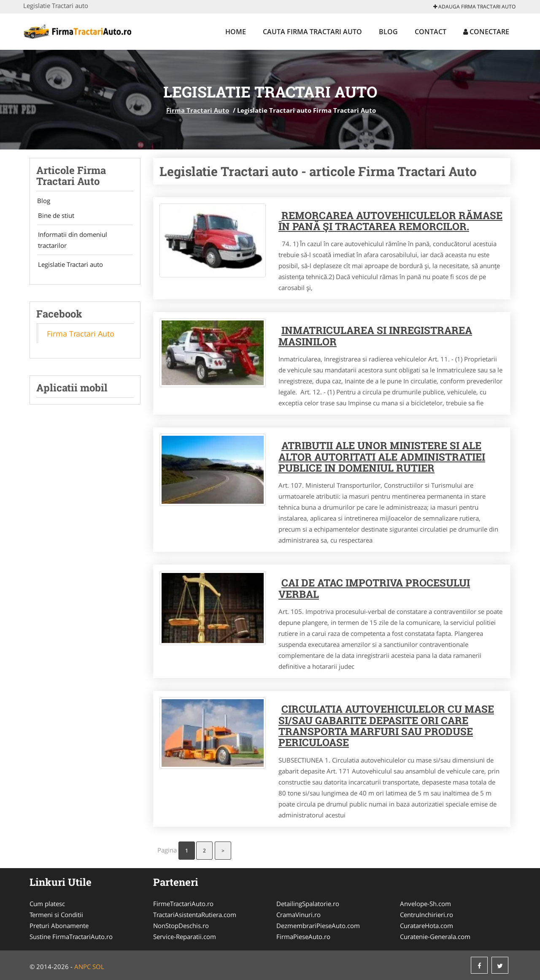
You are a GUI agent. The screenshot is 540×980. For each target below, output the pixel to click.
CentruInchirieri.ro (427, 915)
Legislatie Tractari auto (69, 267)
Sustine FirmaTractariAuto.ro (71, 937)
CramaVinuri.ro (298, 915)
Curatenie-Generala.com (435, 937)
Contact (431, 32)
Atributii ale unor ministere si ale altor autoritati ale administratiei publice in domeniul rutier (382, 457)
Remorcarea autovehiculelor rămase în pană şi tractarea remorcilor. (390, 221)
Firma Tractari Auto (198, 110)
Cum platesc (47, 904)
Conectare (486, 32)
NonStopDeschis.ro (181, 926)
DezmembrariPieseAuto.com (318, 926)
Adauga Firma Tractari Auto (474, 7)
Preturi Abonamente (59, 926)
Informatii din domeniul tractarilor (71, 242)
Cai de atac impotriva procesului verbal (374, 588)
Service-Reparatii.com (185, 937)
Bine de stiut (54, 216)
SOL (98, 966)
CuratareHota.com (427, 926)
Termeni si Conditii (56, 915)
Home (236, 32)
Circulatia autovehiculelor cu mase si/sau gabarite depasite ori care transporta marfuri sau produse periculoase (386, 726)
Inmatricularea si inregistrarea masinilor (375, 336)
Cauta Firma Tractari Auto (312, 32)
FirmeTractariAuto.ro (183, 904)
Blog (388, 32)
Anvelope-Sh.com (425, 904)
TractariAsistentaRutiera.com (195, 915)
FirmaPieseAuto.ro (303, 937)
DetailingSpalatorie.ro (308, 904)
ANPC (82, 966)
